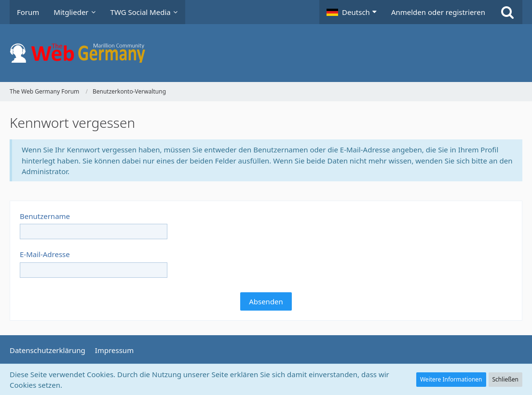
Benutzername (45, 216)
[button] (352, 12)
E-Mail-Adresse (45, 254)
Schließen (505, 379)
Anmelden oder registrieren (438, 12)
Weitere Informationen (451, 379)
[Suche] (507, 12)
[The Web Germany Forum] (266, 53)
